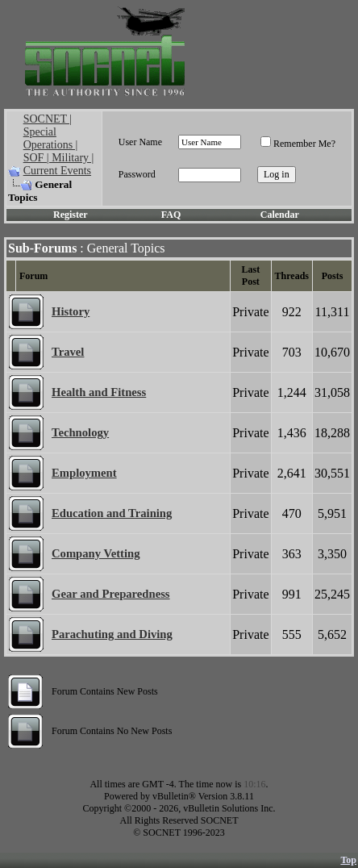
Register (71, 215)
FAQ (171, 215)
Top (348, 860)
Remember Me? (298, 144)
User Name (140, 142)
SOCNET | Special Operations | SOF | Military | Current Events (59, 145)
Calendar (280, 215)
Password (137, 174)
